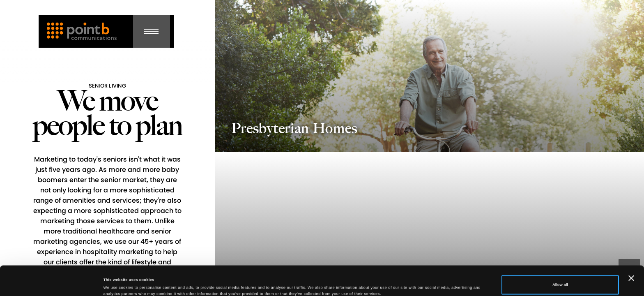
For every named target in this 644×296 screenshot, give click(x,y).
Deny (560, 277)
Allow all (560, 255)
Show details (115, 279)
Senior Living (107, 86)
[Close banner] (631, 249)
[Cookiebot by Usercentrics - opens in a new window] (53, 282)
